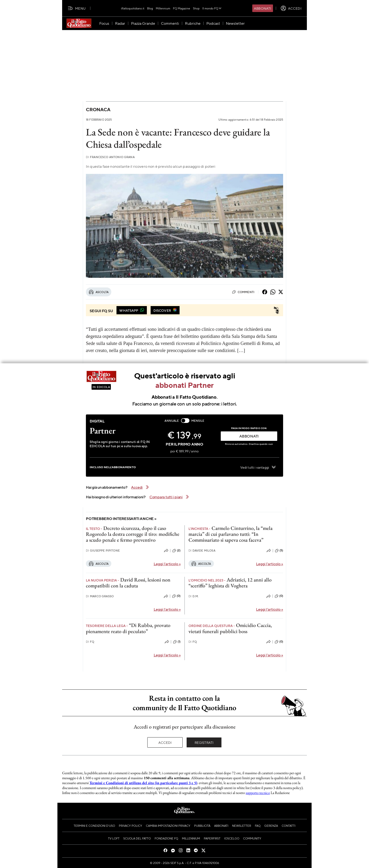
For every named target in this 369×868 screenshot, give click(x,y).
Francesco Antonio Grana (110, 157)
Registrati (204, 742)
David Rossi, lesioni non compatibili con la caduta (128, 583)
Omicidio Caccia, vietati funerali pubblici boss (230, 628)
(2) (176, 551)
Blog (150, 8)
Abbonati (263, 8)
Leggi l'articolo (167, 564)
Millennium (163, 8)
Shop (196, 8)
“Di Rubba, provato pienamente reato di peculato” (128, 628)
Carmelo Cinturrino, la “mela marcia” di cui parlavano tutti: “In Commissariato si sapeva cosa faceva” (231, 534)
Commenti (243, 292)
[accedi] (291, 8)
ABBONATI (249, 436)
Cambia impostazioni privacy (168, 826)
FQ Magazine (182, 8)
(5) (279, 551)
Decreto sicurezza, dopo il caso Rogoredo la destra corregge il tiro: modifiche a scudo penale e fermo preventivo (133, 534)
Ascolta (99, 292)
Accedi (165, 742)
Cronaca (98, 109)
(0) (176, 596)
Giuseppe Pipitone (103, 551)
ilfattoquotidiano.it (133, 8)
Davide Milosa (202, 551)
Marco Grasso (100, 596)
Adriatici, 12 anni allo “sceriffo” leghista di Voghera (230, 583)
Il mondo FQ (212, 8)
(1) (177, 642)
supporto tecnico (258, 793)
